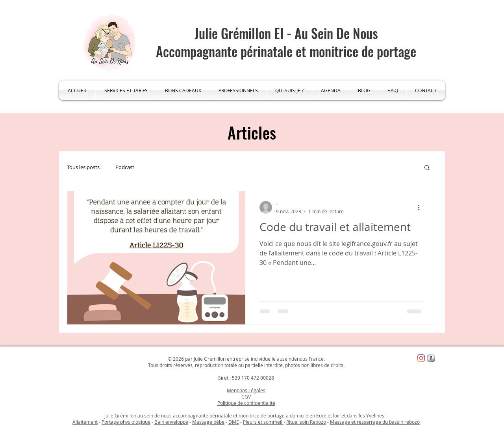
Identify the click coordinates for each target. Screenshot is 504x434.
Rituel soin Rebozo (306, 422)
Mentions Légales (246, 390)
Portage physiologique (126, 422)
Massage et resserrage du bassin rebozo (375, 422)
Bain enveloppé (171, 422)
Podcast (125, 167)
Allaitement (85, 422)
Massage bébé (208, 422)
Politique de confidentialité (246, 403)
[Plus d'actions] (421, 207)
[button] (427, 168)
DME (234, 422)
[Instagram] (421, 358)
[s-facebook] (431, 358)
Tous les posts (83, 167)
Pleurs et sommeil (263, 422)
